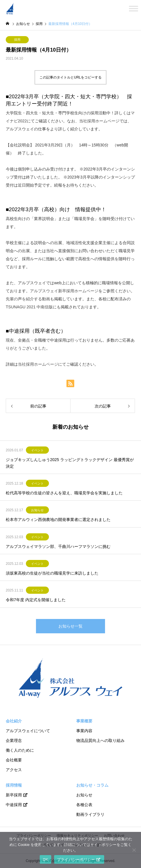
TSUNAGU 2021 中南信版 (29, 307)
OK (45, 860)
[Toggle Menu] (134, 8)
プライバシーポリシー (76, 860)
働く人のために (20, 750)
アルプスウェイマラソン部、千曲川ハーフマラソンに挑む (58, 546)
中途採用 (14, 805)
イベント (37, 450)
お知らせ (37, 510)
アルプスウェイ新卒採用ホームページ (64, 291)
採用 (17, 40)
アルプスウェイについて (28, 731)
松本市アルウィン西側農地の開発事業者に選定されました (58, 520)
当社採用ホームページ (99, 121)
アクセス (14, 770)
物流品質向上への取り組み (100, 740)
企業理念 (14, 740)
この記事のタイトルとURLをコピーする (70, 77)
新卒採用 (14, 795)
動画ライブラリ (90, 814)
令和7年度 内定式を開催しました (36, 600)
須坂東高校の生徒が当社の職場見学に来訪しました (52, 573)
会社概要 (14, 760)
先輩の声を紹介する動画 (28, 299)
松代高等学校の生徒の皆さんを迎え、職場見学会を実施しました (64, 493)
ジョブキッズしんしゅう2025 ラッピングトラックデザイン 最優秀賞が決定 (70, 463)
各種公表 (84, 805)
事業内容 (84, 731)
